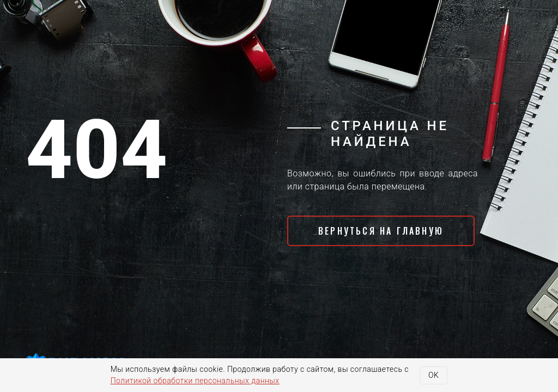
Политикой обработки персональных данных (195, 381)
